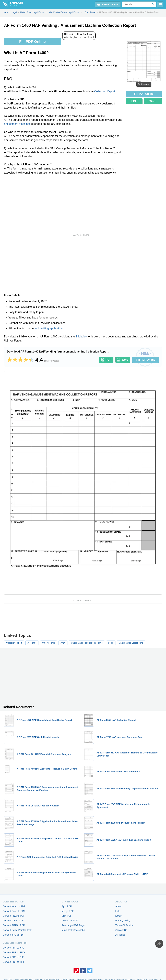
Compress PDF (70, 921)
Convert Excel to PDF (14, 911)
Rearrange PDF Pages (74, 925)
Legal (111, 643)
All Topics (120, 935)
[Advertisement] (64, 204)
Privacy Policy (123, 921)
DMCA (119, 916)
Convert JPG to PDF (14, 935)
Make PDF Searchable (73, 930)
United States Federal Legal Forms (87, 643)
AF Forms (32, 643)
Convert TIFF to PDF (14, 925)
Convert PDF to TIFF (14, 962)
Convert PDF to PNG (14, 952)
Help (118, 911)
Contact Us (121, 930)
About (118, 906)
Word (153, 101)
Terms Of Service (124, 925)
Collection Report (105, 91)
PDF (134, 101)
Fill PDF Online (32, 42)
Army (63, 643)
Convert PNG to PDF (14, 916)
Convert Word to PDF (14, 906)
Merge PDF (68, 911)
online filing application (49, 328)
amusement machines (17, 124)
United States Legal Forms (131, 643)
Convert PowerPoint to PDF (17, 930)
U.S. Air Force (49, 643)
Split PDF (67, 906)
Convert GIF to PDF (13, 921)
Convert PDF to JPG (14, 948)
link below (81, 337)
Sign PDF (67, 916)
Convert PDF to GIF (13, 957)
